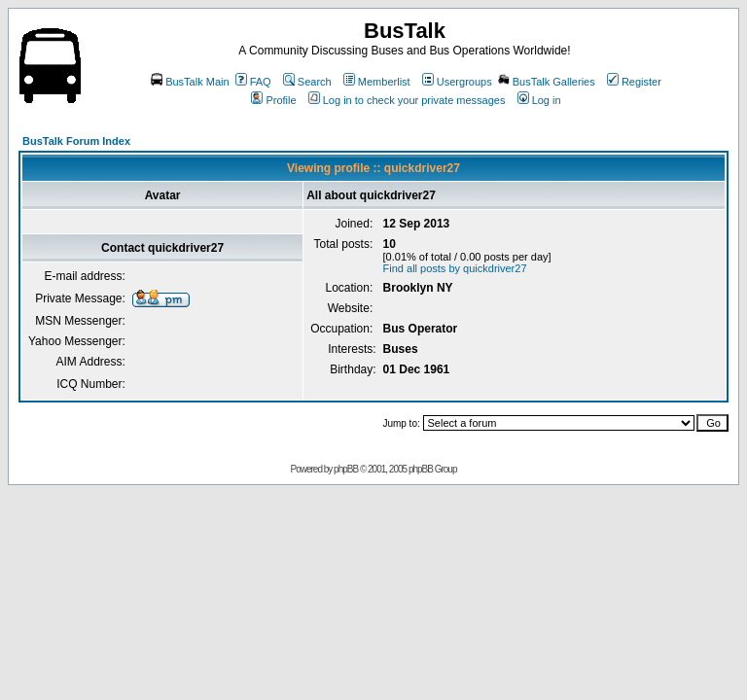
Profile (273, 100)
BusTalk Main (190, 82)
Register (634, 82)
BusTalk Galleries (547, 82)
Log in (539, 100)
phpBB (346, 469)
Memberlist (377, 82)
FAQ (253, 82)
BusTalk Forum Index (76, 141)
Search (307, 82)
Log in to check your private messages (407, 100)
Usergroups (457, 82)
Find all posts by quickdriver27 (455, 268)
